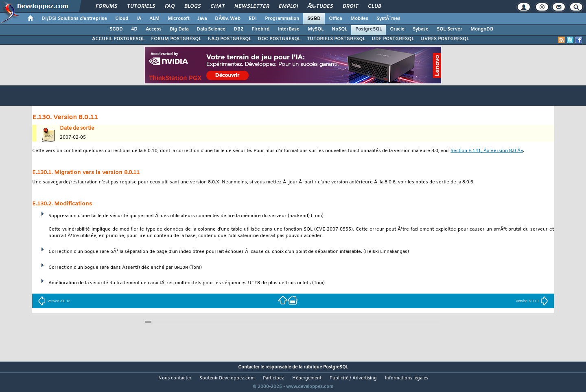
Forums (106, 7)
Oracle (397, 29)
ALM (154, 19)
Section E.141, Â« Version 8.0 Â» (487, 151)
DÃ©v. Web (228, 19)
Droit (350, 7)
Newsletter (252, 7)
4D (134, 29)
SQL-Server (449, 29)
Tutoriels (141, 7)
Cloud (122, 19)
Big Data (179, 29)
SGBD (314, 19)
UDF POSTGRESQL (393, 39)
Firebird (260, 29)
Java (202, 19)
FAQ (170, 7)
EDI (253, 19)
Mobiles (359, 19)
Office (336, 19)
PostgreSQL (368, 29)
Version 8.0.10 (532, 301)
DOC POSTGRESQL (279, 39)
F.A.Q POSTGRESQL (229, 39)
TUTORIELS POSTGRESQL (336, 39)
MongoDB (482, 29)
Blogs (192, 7)
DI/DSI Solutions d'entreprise (74, 19)
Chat (218, 7)
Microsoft (178, 19)
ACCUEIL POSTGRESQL (118, 39)
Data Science (211, 29)
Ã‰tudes (320, 7)
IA (139, 19)
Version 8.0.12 (54, 301)
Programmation (282, 19)
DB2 (238, 29)
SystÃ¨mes (388, 19)
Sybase (421, 29)
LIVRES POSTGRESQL (445, 39)
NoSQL (339, 29)
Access (154, 29)
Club (374, 7)
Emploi (288, 7)
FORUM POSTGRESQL (176, 39)
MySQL (316, 29)
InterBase (289, 29)
